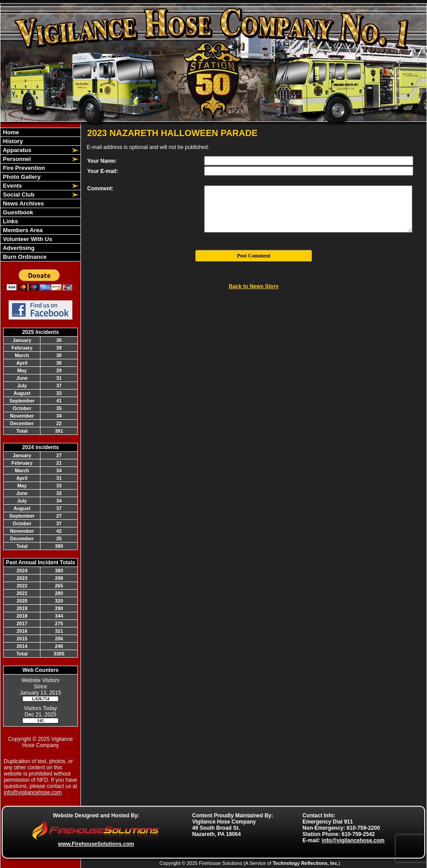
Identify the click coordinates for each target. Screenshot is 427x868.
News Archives (23, 203)
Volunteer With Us (27, 239)
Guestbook (17, 212)
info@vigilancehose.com (33, 792)
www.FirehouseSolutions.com (96, 844)
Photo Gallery (21, 177)
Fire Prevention (23, 168)
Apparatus (16, 150)
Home (10, 132)
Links (10, 221)
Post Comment (254, 256)
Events (12, 186)
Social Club (18, 195)
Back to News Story (254, 286)
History (12, 141)
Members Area (22, 230)
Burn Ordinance (24, 257)
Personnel (16, 159)
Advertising (18, 248)
